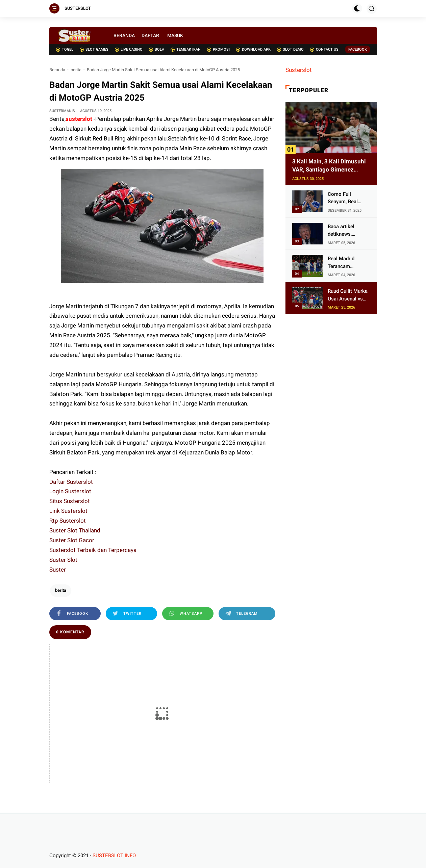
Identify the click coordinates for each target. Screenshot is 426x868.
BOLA (157, 49)
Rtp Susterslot (68, 521)
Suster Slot (63, 560)
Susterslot (299, 70)
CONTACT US (324, 49)
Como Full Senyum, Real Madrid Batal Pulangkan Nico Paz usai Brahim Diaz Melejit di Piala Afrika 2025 (348, 198)
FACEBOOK (358, 49)
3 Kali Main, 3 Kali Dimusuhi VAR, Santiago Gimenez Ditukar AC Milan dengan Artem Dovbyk (329, 166)
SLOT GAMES (94, 49)
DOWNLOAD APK (253, 49)
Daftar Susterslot (71, 482)
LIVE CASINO (129, 49)
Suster (58, 570)
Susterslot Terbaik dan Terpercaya (93, 550)
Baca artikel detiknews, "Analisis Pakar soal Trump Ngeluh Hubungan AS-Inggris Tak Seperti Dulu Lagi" (348, 231)
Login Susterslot (70, 491)
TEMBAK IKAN (186, 49)
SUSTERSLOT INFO (114, 856)
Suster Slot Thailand (75, 530)
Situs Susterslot (70, 501)
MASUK (175, 35)
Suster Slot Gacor (72, 540)
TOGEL (65, 49)
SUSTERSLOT (78, 8)
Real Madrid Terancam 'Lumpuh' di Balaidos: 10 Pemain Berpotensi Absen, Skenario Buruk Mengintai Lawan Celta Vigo (348, 263)
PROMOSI (218, 49)
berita (76, 70)
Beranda (57, 70)
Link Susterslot (68, 511)
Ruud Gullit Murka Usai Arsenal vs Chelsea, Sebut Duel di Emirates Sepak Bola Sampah (348, 295)
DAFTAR (150, 35)
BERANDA (124, 35)
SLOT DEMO (290, 49)
